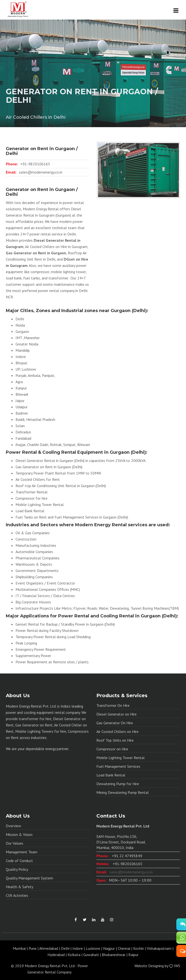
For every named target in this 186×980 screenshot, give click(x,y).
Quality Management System (29, 878)
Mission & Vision (19, 834)
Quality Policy (17, 869)
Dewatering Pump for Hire (118, 784)
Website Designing (149, 966)
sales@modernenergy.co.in (41, 172)
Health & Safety (19, 887)
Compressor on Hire (112, 749)
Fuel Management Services (118, 766)
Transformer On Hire (113, 705)
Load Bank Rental (111, 775)
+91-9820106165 (35, 164)
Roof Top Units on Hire (115, 740)
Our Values (15, 843)
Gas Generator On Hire (115, 723)
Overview (13, 826)
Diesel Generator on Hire (116, 714)
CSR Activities (17, 895)
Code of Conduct (19, 861)
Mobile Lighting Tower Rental (120, 758)
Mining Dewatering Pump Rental (123, 792)
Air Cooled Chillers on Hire (117, 731)
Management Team (22, 852)
